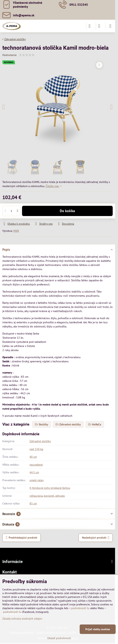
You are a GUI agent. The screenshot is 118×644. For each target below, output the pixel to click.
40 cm (33, 457)
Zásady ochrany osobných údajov (22, 619)
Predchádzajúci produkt (22, 538)
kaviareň (49, 496)
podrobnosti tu (80, 608)
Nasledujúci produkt (96, 538)
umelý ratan (37, 480)
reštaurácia (36, 496)
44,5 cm (34, 472)
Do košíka (67, 211)
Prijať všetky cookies (98, 629)
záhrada (60, 496)
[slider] (27, 55)
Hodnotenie (9, 55)
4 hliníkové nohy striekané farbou (50, 488)
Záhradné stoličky (40, 441)
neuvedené (36, 465)
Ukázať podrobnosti (59, 638)
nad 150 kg (36, 449)
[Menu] (110, 26)
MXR (16, 231)
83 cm (33, 503)
